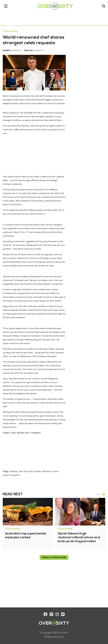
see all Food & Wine (54, 592)
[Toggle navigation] (7, 7)
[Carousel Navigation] (100, 529)
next (103, 529)
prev (98, 529)
